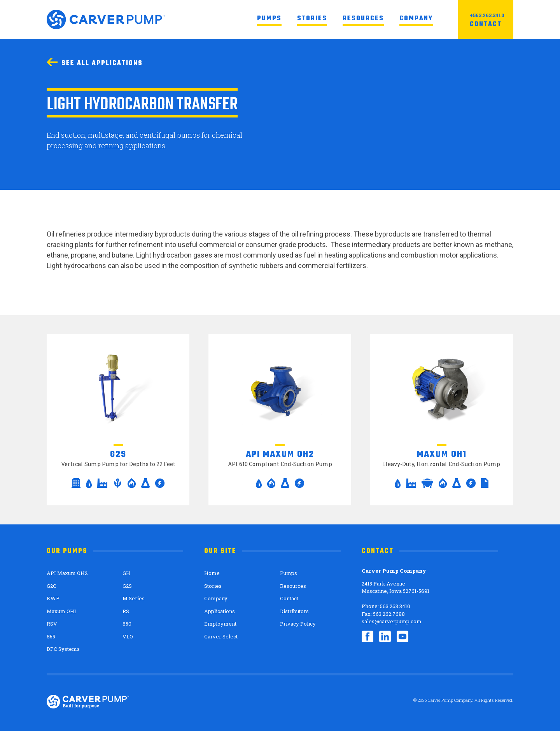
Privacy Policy (298, 624)
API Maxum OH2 (67, 573)
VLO (128, 636)
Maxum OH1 (61, 611)
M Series (134, 598)
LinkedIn (385, 636)
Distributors (294, 611)
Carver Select (221, 636)
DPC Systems (63, 649)
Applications (220, 611)
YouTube (402, 636)
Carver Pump (106, 19)
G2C (52, 586)
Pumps (269, 19)
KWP (53, 598)
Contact (486, 25)
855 (51, 636)
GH (126, 573)
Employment (220, 624)
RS (126, 611)
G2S (127, 586)
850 (127, 624)
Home (212, 573)
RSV (52, 624)
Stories (312, 19)
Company (416, 19)
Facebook (367, 636)
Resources (363, 19)
